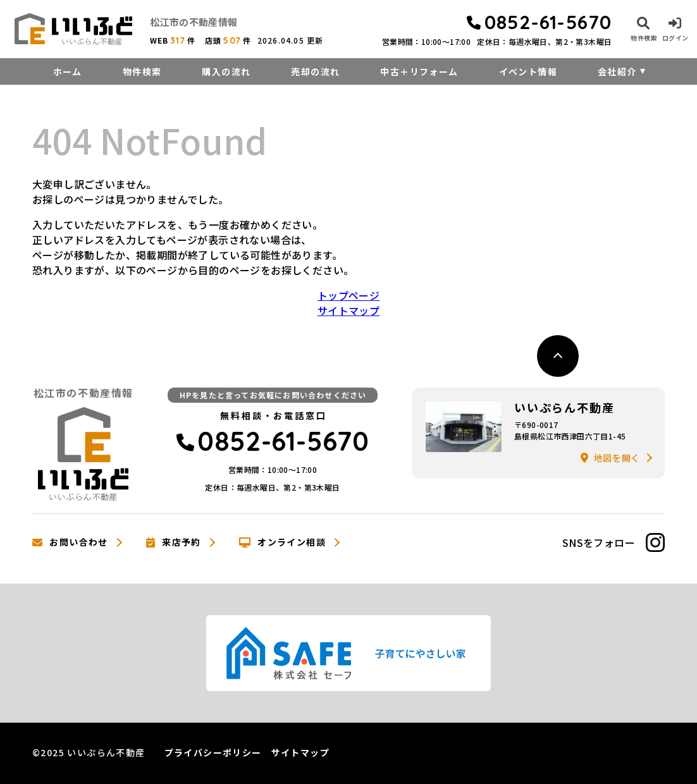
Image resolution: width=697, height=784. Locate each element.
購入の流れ (226, 71)
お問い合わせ (70, 542)
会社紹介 (617, 71)
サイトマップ (348, 310)
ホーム (68, 71)
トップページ (348, 295)
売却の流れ (315, 71)
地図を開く (610, 458)
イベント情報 (528, 71)
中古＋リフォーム (419, 71)
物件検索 (142, 71)
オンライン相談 (282, 542)
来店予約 (174, 542)
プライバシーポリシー (213, 752)
